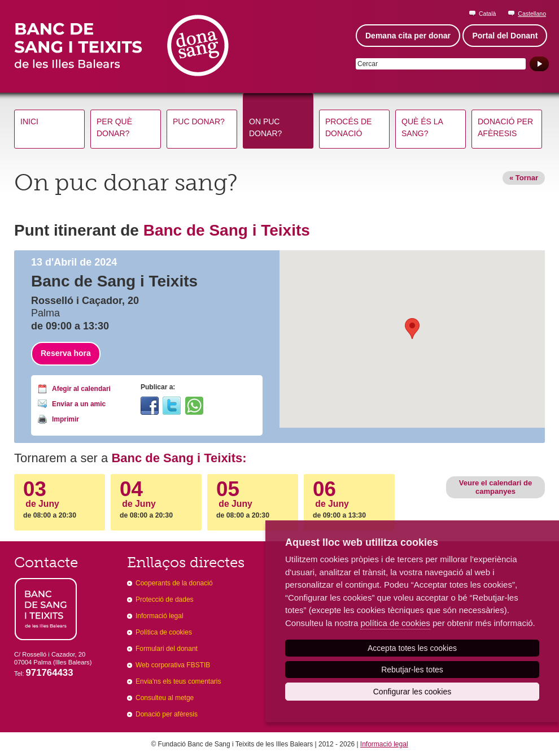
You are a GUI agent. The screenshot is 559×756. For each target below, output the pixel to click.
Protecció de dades (165, 599)
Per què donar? (114, 127)
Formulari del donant (167, 649)
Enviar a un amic (79, 404)
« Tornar (524, 178)
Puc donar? (199, 121)
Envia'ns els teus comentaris (178, 681)
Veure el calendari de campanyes (495, 487)
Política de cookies (164, 632)
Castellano (532, 14)
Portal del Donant (505, 36)
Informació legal (160, 616)
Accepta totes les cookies (412, 648)
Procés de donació (348, 127)
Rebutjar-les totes (412, 670)
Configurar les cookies (412, 692)
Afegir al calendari (81, 389)
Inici (29, 121)
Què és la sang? (422, 127)
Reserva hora (66, 353)
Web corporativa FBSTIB (173, 665)
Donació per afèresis (505, 127)
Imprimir (65, 419)
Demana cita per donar (408, 36)
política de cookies (395, 623)
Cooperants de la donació (174, 583)
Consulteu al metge (165, 698)
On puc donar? (265, 127)
